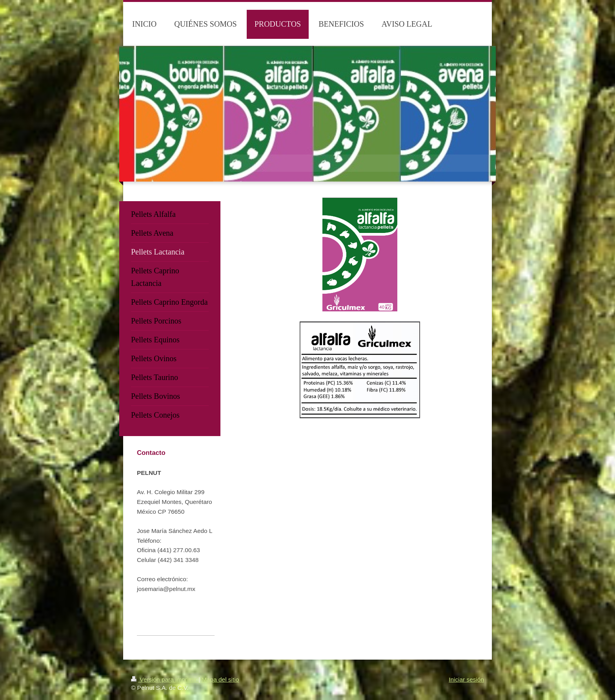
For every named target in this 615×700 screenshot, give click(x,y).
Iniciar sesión (466, 679)
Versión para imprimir (165, 679)
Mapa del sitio (220, 679)
